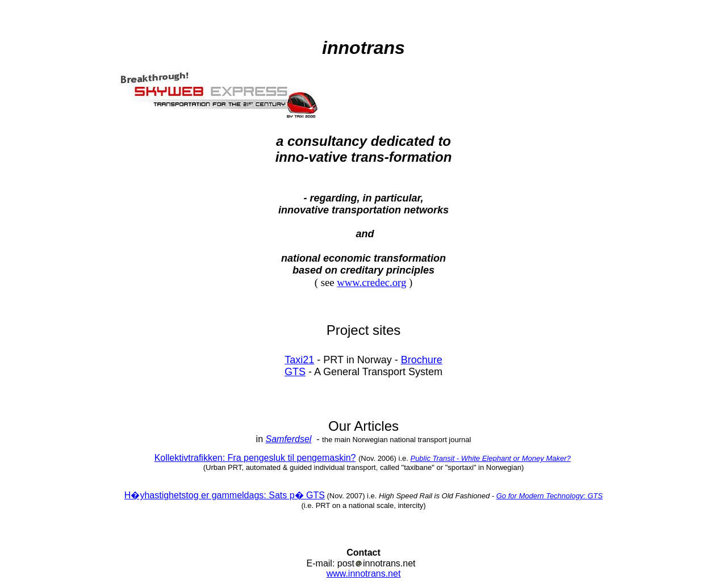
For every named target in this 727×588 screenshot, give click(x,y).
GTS (295, 372)
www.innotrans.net (364, 574)
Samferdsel (288, 439)
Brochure (422, 360)
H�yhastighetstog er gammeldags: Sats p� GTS (225, 495)
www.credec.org (371, 282)
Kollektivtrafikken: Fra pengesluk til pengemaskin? (255, 458)
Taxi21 (299, 360)
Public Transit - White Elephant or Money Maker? (490, 458)
